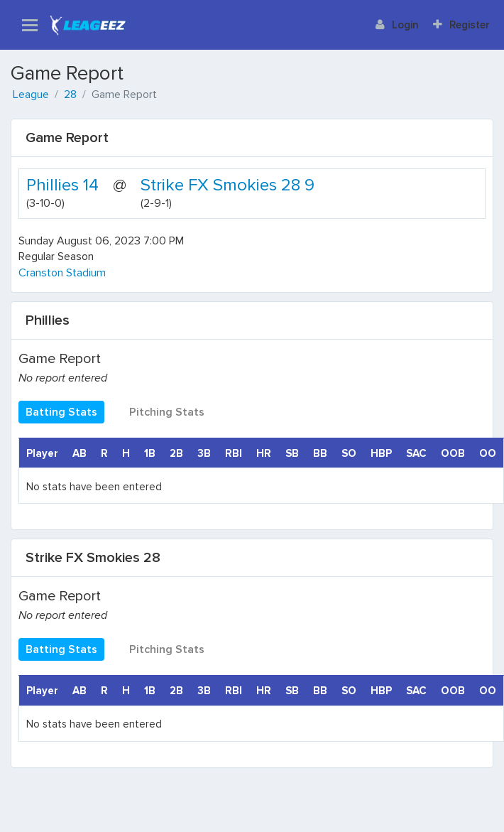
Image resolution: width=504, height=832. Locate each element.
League (31, 94)
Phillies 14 (62, 185)
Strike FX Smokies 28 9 (228, 185)
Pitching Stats (167, 412)
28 (70, 94)
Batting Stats (61, 412)
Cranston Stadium (62, 273)
